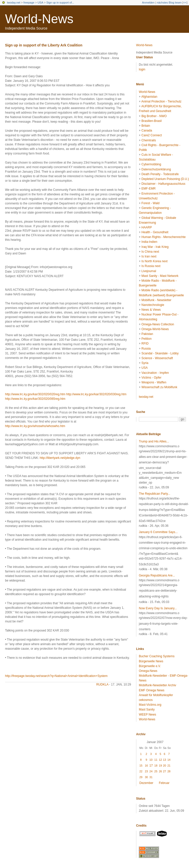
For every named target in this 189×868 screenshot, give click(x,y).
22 (141, 771)
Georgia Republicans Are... (157, 575)
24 (151, 771)
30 (146, 777)
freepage (29, 3)
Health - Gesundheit (155, 232)
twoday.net (14, 3)
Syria (145, 363)
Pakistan (147, 334)
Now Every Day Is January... (158, 608)
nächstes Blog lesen (169, 3)
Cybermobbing (151, 164)
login (142, 69)
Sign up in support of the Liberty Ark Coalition (44, 45)
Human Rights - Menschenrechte (163, 237)
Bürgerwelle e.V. (150, 666)
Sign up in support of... (60, 3)
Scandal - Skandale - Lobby (160, 353)
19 (160, 766)
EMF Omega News (152, 690)
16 (146, 766)
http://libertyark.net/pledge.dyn (60, 458)
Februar (164, 783)
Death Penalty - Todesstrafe (160, 174)
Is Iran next (149, 256)
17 (151, 766)
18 (156, 766)
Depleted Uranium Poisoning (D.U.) (165, 179)
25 (156, 771)
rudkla (102, 685)
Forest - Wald (150, 203)
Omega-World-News (155, 329)
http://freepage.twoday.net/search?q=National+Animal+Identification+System (56, 676)
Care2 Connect (152, 135)
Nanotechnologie (153, 305)
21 (169, 766)
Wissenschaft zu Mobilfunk (159, 387)
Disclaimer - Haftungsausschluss (163, 184)
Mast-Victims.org (150, 705)
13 (165, 760)
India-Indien (149, 242)
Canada (147, 130)
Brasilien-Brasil (151, 121)
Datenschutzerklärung (156, 169)
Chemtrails (149, 140)
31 (151, 777)
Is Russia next (151, 266)
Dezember (146, 783)
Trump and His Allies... (154, 441)
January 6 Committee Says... (158, 532)
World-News (39, 19)
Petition (146, 339)
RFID (145, 344)
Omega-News (148, 671)
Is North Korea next (154, 261)
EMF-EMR (148, 189)
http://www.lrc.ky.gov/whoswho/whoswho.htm (35, 426)
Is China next (150, 252)
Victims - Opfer (151, 378)
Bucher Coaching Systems (157, 656)
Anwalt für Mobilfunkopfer (156, 695)
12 (160, 760)
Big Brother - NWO (154, 116)
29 (141, 777)
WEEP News (147, 715)
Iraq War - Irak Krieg (155, 247)
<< (185, 3)
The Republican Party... (155, 494)
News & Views (151, 310)
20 (165, 766)
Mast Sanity (147, 709)
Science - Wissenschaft (157, 358)
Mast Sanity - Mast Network (160, 276)
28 (169, 771)
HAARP (147, 227)
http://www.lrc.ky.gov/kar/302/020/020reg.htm (35, 394)
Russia (146, 349)
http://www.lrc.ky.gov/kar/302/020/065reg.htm (35, 399)
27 (165, 771)
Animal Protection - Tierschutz (161, 101)
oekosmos (146, 700)
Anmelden (148, 3)
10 (151, 760)
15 (141, 766)
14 (169, 760)
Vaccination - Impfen (155, 373)
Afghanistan (149, 97)
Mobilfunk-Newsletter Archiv (157, 685)
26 (160, 771)
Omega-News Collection (158, 324)
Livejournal (149, 271)
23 (146, 771)
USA (40, 3)
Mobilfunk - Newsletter (156, 300)
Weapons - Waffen (154, 382)
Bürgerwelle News (151, 661)
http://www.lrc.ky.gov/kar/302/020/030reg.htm (96, 394)
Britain (146, 126)
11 (156, 760)
